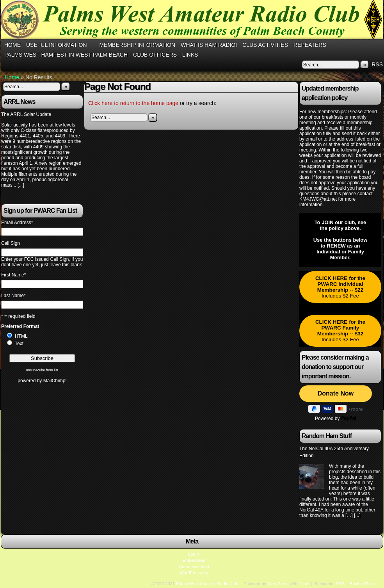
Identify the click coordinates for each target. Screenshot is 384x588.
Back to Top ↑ (363, 584)
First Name (13, 275)
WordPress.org (194, 573)
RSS (377, 64)
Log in (194, 554)
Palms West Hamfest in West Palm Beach (66, 55)
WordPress (278, 584)
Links (190, 55)
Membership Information (137, 45)
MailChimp (54, 381)
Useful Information (57, 45)
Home (12, 45)
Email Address (17, 223)
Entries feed (194, 560)
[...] (21, 185)
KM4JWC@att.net (318, 199)
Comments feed (194, 567)
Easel (304, 584)
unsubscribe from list (42, 370)
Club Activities (265, 45)
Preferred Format (20, 326)
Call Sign (11, 243)
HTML (21, 336)
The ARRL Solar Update (26, 114)
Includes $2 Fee (340, 287)
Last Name (13, 296)
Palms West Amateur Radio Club (207, 584)
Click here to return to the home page (133, 103)
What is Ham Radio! (209, 45)
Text (19, 344)
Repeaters (310, 45)
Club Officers (155, 55)
